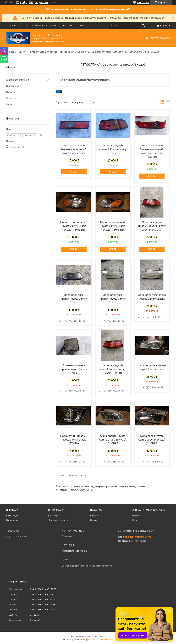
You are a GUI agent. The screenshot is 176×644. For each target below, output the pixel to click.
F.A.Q (9, 104)
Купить (74, 172)
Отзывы (11, 92)
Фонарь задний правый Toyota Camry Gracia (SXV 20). (152, 226)
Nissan (136, 520)
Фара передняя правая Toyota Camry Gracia (74, 299)
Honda (136, 516)
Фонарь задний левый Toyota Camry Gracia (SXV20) (113, 369)
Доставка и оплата (58, 520)
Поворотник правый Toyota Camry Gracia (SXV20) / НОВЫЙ (74, 226)
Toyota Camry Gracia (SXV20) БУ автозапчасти (85, 52)
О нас (54, 26)
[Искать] (143, 26)
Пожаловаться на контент (100, 639)
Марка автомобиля (34, 26)
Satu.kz (103, 636)
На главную (12, 516)
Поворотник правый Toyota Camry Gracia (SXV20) (74, 439)
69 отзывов (143, 2)
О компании (13, 86)
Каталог (95, 516)
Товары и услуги (17, 52)
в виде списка (168, 102)
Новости (11, 98)
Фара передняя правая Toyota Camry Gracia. (113, 299)
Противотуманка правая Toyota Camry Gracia (74, 369)
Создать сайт (42, 2)
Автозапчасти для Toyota (43, 52)
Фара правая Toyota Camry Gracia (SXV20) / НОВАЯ (113, 439)
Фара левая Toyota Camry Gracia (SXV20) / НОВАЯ (152, 439)
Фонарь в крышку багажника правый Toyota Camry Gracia (74, 149)
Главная (13, 26)
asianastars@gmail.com (138, 537)
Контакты (68, 26)
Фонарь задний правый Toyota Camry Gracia (113, 149)
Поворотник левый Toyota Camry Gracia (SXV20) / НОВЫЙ (113, 226)
